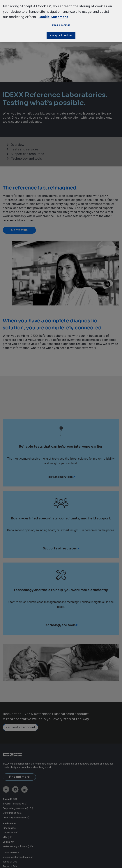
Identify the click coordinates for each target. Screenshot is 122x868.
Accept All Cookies (61, 35)
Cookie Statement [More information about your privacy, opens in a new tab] (53, 17)
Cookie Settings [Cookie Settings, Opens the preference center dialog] (61, 25)
